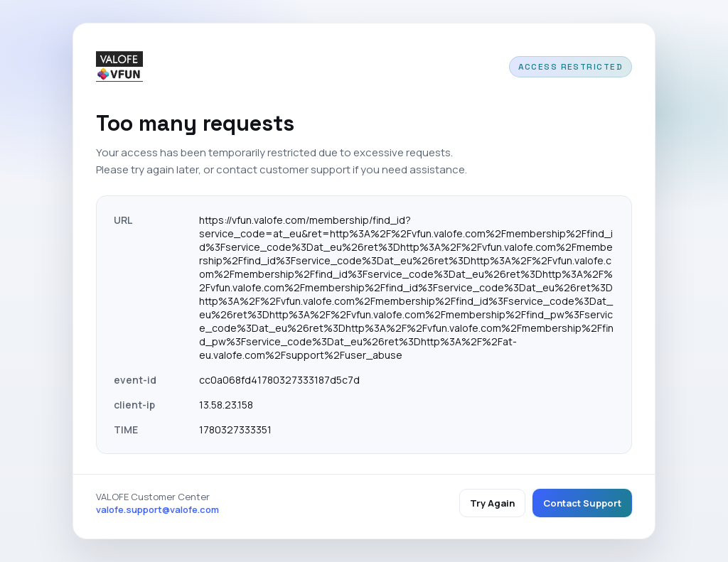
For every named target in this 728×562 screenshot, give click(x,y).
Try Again (492, 503)
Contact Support (582, 503)
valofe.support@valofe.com (157, 509)
